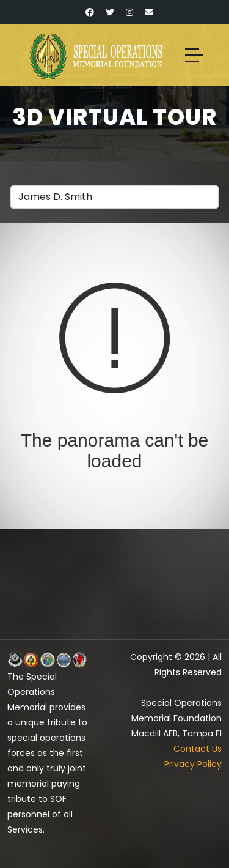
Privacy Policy (193, 764)
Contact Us (198, 749)
